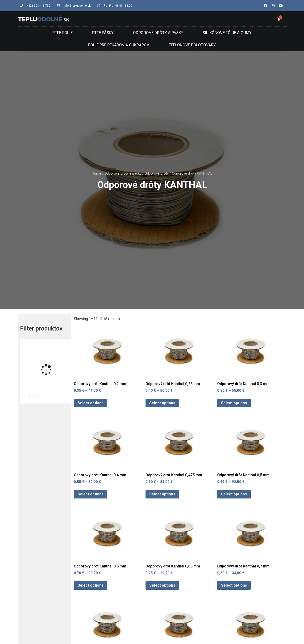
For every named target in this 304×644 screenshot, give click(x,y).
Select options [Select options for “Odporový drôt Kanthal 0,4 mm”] (91, 494)
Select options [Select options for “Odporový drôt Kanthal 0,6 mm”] (91, 585)
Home (96, 173)
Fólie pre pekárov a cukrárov (119, 45)
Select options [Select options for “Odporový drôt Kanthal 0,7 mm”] (234, 585)
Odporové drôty (157, 173)
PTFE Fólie (62, 33)
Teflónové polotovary (192, 45)
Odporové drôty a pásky (158, 33)
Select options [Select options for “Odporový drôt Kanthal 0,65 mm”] (162, 585)
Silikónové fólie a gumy (227, 33)
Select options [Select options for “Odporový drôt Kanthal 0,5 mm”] (234, 494)
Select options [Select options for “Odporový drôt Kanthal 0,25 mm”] (162, 403)
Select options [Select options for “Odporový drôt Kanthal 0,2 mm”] (91, 403)
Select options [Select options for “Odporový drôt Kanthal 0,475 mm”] (162, 494)
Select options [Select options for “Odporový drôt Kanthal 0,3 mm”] (234, 403)
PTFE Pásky (103, 33)
